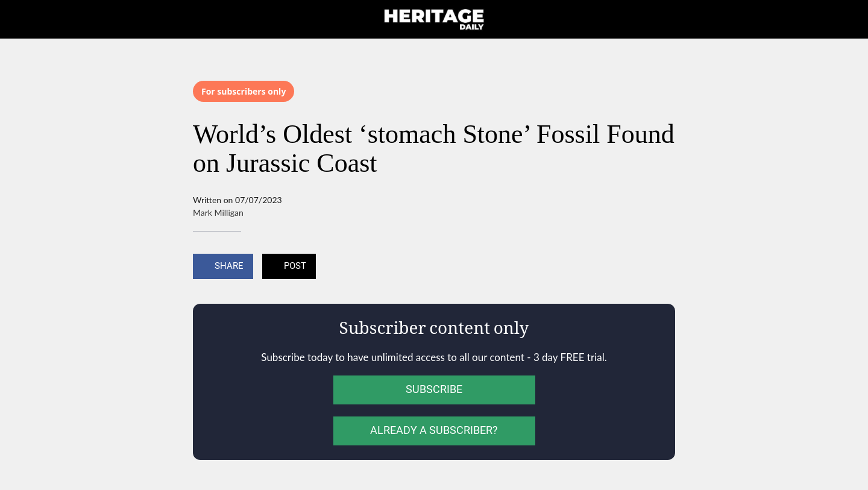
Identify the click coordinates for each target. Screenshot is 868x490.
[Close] (24, 19)
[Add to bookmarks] (661, 268)
